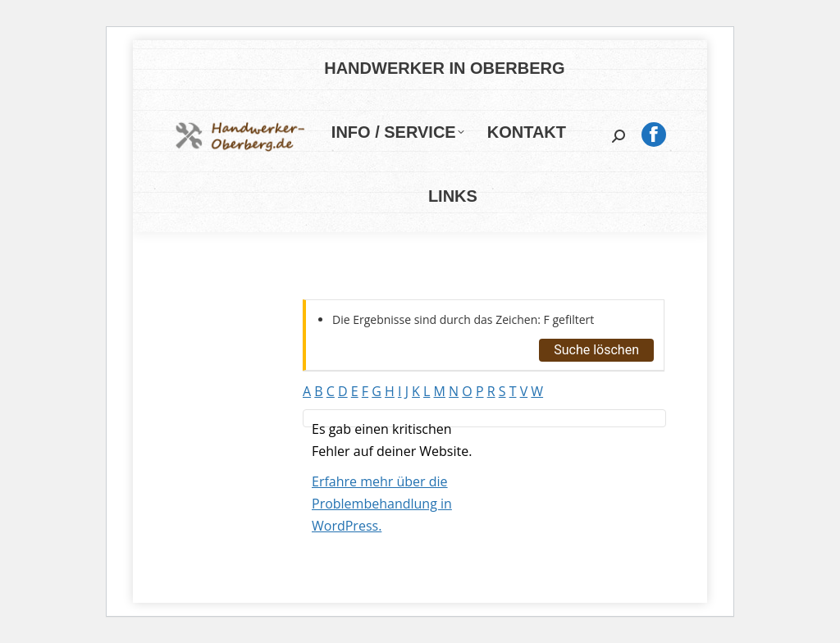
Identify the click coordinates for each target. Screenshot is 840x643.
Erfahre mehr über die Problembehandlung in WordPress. (382, 504)
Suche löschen (596, 350)
